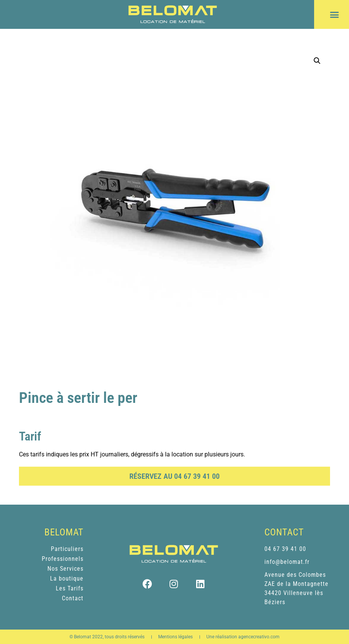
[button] (335, 14)
